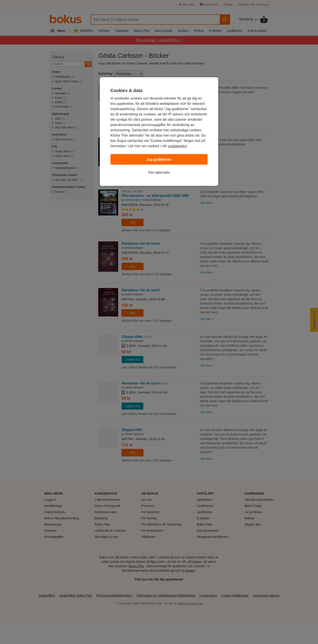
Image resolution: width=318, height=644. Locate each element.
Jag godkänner (159, 159)
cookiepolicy (178, 146)
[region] (159, 132)
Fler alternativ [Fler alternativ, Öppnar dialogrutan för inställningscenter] (159, 172)
